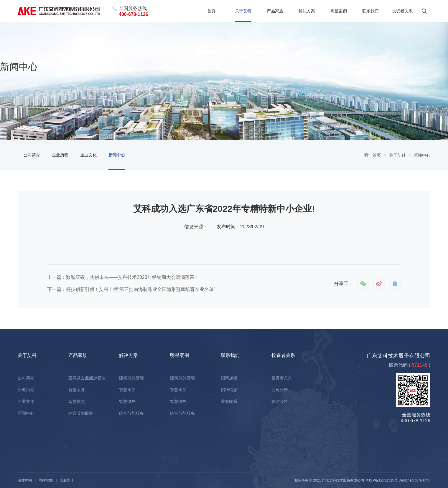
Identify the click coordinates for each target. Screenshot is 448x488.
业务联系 (229, 401)
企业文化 (88, 155)
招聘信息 (229, 390)
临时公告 (280, 401)
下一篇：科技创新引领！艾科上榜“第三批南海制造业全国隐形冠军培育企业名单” (131, 289)
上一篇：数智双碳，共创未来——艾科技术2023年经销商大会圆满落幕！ (123, 277)
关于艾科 (243, 11)
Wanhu (425, 480)
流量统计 (67, 480)
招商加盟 (229, 378)
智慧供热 (77, 401)
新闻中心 (117, 155)
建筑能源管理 (131, 378)
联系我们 (370, 11)
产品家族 (275, 11)
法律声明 (25, 480)
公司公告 (280, 390)
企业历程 (60, 155)
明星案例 (339, 11)
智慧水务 (77, 390)
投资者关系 (402, 11)
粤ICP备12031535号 (382, 480)
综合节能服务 (81, 413)
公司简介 (32, 155)
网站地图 (46, 480)
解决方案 (307, 11)
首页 (211, 11)
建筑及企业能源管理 (87, 378)
